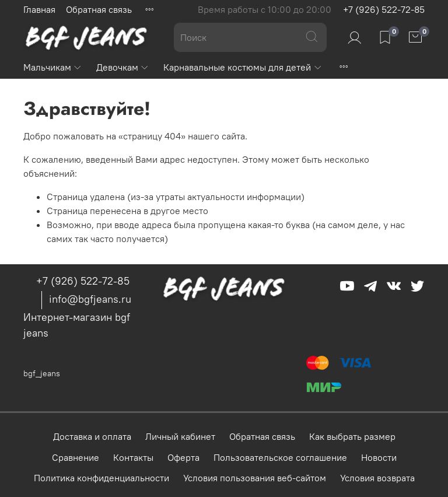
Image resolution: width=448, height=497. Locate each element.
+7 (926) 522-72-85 (384, 9)
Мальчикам (53, 67)
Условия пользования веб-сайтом (255, 478)
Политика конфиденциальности (101, 478)
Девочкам (123, 67)
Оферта (183, 457)
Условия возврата (377, 478)
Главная (39, 9)
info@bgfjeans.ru (90, 299)
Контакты (133, 457)
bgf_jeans (42, 373)
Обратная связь (99, 9)
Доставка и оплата (92, 436)
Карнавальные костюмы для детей (243, 67)
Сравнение (76, 457)
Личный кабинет (180, 436)
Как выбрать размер (352, 436)
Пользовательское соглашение (280, 457)
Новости (379, 457)
